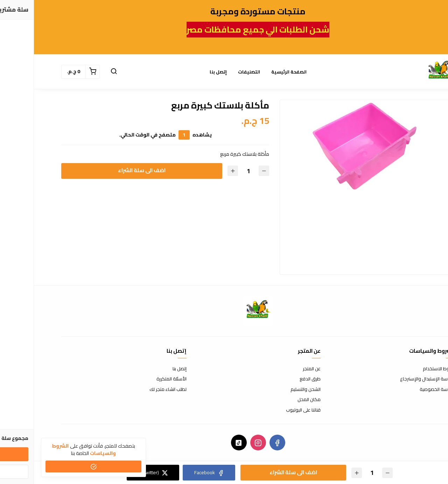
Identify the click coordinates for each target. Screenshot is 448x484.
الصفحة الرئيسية (255, 72)
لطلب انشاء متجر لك (134, 390)
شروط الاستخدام (405, 369)
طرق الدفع (276, 379)
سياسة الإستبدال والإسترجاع (393, 379)
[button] (80, 72)
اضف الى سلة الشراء (108, 170)
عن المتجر (278, 369)
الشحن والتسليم (272, 390)
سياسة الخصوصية (403, 390)
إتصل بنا (184, 72)
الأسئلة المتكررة (138, 379)
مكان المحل (275, 400)
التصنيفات (215, 72)
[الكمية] (214, 171)
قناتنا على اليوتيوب (269, 410)
